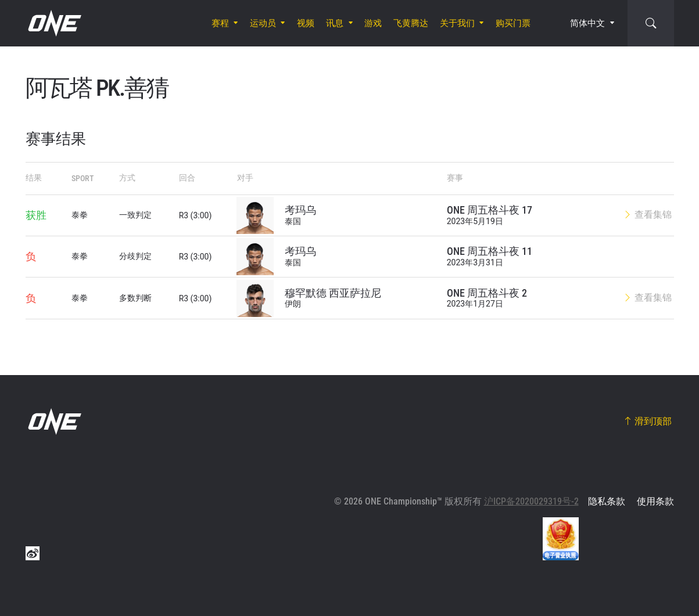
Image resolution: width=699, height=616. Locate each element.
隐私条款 (607, 501)
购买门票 (513, 23)
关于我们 (457, 23)
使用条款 (655, 501)
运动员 (263, 23)
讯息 (335, 23)
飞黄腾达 (411, 23)
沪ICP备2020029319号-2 (531, 501)
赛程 (220, 23)
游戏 (373, 23)
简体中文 (587, 23)
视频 (306, 23)
